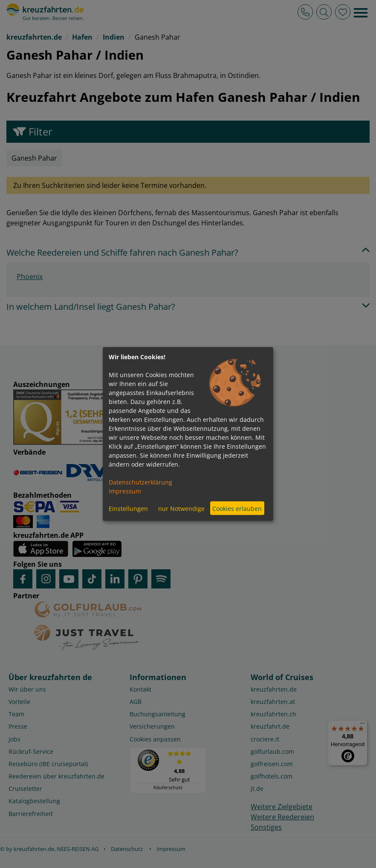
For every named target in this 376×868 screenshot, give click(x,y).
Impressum (125, 491)
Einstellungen (128, 508)
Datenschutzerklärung (140, 482)
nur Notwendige (181, 508)
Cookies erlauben (237, 508)
